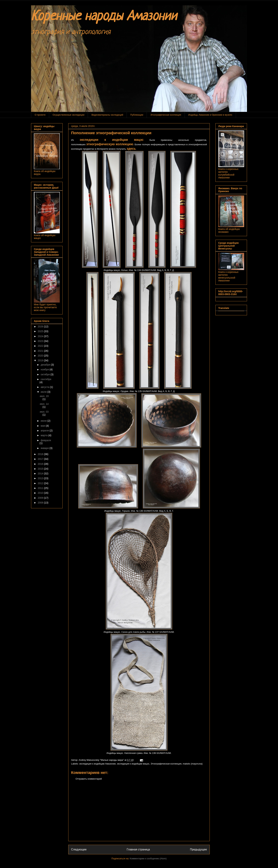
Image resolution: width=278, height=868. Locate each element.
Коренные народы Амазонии (104, 17)
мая (43, 426)
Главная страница (138, 849)
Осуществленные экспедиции (69, 115)
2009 (41, 498)
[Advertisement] (139, 813)
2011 (41, 488)
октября (45, 374)
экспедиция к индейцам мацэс (133, 764)
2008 (41, 503)
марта (44, 435)
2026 (41, 326)
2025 (41, 331)
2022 (41, 346)
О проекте (40, 115)
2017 (41, 459)
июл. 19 (44, 396)
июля (44, 392)
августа (45, 387)
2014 (41, 474)
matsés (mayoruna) (193, 764)
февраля (46, 440)
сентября (46, 379)
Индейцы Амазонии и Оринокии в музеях (210, 115)
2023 (41, 341)
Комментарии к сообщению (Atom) (148, 859)
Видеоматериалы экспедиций (107, 115)
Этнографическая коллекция (166, 115)
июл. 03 (44, 412)
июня (44, 421)
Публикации (137, 115)
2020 (41, 356)
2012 (41, 483)
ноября (45, 369)
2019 (41, 360)
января (45, 448)
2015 (41, 469)
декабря (46, 365)
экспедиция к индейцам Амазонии (98, 764)
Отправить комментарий (89, 779)
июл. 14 (44, 404)
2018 (41, 454)
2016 (41, 464)
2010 (41, 493)
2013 (41, 478)
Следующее (79, 849)
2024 (41, 336)
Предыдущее (198, 849)
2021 (41, 351)
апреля (45, 431)
